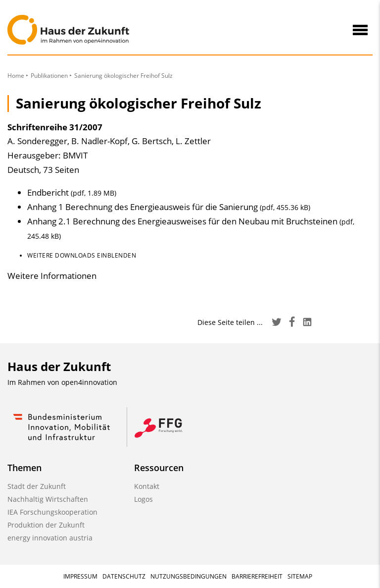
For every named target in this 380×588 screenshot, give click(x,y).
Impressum (80, 576)
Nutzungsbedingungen (189, 576)
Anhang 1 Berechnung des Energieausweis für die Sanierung (169, 207)
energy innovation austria (50, 538)
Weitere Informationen (52, 276)
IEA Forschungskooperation (52, 512)
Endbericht (72, 192)
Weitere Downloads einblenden (82, 255)
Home (16, 76)
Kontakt (147, 486)
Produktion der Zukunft (46, 525)
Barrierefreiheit (257, 576)
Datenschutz (124, 576)
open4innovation (89, 382)
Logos (143, 499)
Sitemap (300, 576)
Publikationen (49, 76)
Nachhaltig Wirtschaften (48, 499)
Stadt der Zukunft (37, 486)
